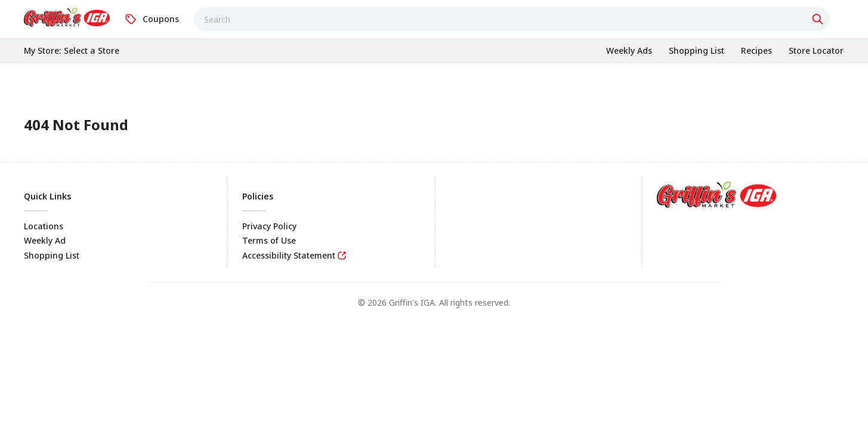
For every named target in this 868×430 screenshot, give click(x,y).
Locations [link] (44, 226)
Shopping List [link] (52, 255)
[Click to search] (819, 19)
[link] (67, 17)
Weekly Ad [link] (45, 240)
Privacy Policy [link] (269, 226)
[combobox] (512, 19)
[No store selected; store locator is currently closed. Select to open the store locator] (92, 51)
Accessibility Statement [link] (289, 255)
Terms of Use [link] (269, 240)
